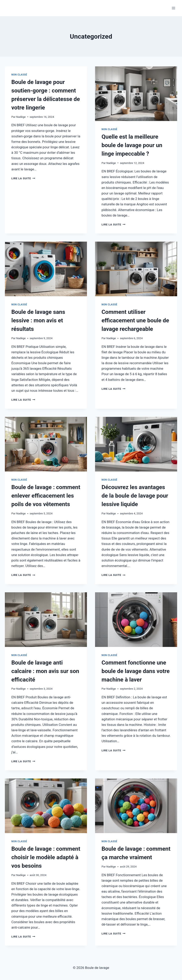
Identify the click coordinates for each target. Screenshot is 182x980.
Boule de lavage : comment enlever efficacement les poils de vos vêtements (46, 496)
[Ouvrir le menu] (173, 8)
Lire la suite (23, 178)
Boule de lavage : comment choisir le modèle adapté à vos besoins (46, 857)
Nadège (21, 117)
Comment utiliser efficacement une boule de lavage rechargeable (135, 320)
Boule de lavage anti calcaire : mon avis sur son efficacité (45, 671)
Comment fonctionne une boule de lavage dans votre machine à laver (136, 671)
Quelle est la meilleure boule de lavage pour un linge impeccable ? (132, 145)
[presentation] (136, 94)
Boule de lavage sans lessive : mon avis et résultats (38, 320)
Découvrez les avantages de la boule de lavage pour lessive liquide (135, 496)
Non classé (19, 75)
